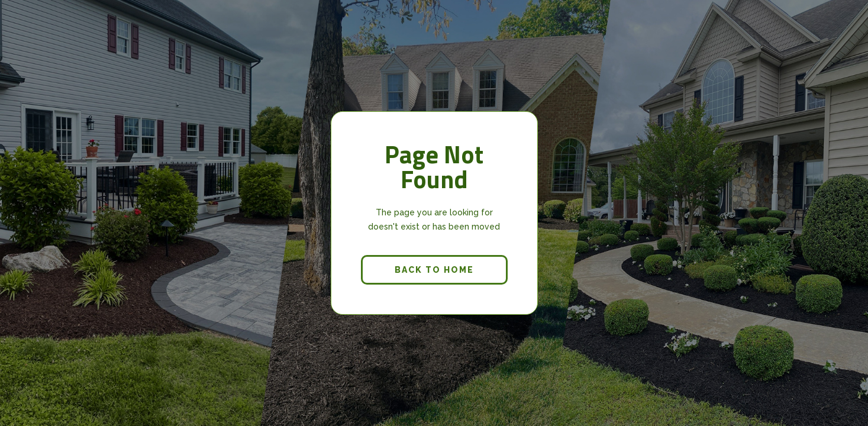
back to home (434, 270)
